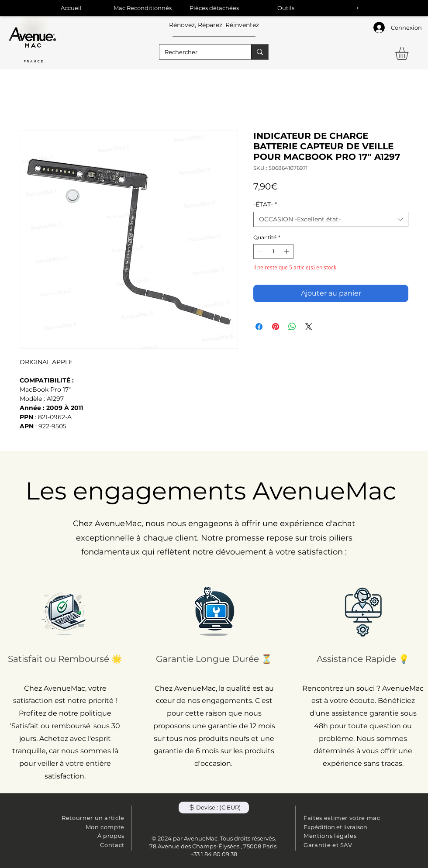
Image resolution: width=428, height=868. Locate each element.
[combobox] (331, 219)
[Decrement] (259, 251)
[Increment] (287, 251)
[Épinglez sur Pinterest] (276, 327)
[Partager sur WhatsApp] (292, 327)
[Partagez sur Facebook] (259, 327)
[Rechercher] (199, 52)
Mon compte (105, 827)
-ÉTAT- (265, 205)
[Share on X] (309, 327)
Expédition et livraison (335, 827)
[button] (409, 53)
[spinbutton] (273, 251)
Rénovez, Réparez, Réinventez (214, 25)
